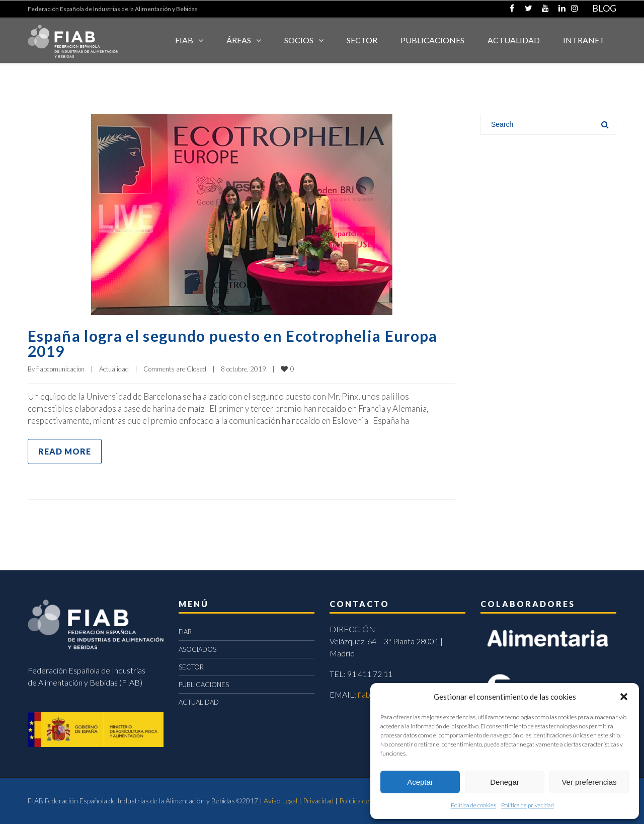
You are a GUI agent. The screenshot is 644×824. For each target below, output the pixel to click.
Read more (65, 451)
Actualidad (114, 369)
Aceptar (420, 782)
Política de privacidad (528, 805)
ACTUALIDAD (514, 40)
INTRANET (584, 40)
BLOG (604, 8)
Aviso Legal (280, 801)
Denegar (505, 782)
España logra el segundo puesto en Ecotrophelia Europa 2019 (233, 343)
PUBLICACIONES (204, 685)
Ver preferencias (589, 782)
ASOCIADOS (197, 649)
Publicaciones (432, 40)
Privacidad (318, 801)
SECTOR (362, 40)
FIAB (184, 40)
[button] (624, 697)
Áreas (239, 40)
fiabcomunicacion (60, 369)
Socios (299, 40)
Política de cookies (473, 805)
